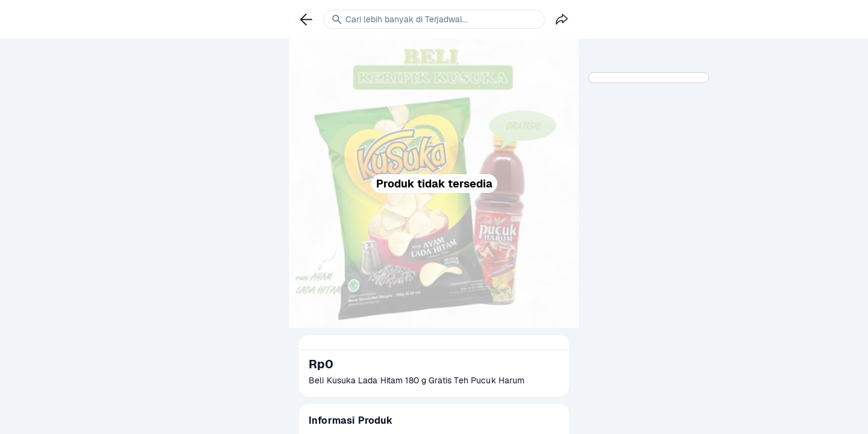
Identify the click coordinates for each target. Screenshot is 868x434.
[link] (306, 19)
